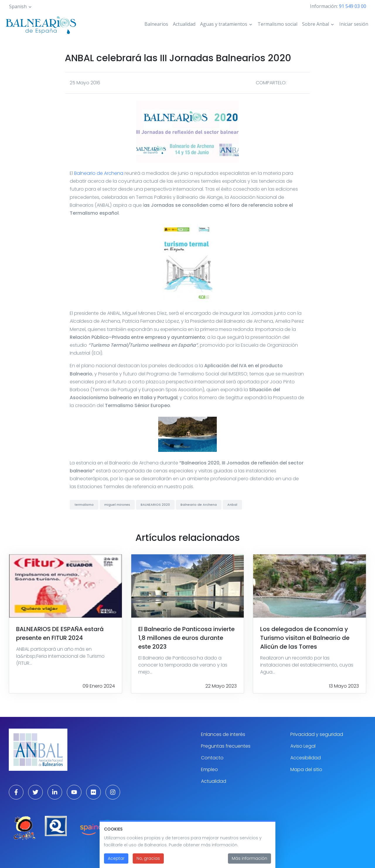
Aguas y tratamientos (224, 24)
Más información (249, 863)
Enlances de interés (223, 734)
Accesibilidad (306, 758)
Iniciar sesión (354, 24)
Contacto (212, 758)
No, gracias (148, 863)
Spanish (18, 6)
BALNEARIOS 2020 (155, 505)
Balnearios (156, 24)
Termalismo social (277, 24)
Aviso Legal (303, 746)
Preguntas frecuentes (226, 746)
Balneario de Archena (99, 173)
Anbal (232, 505)
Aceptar (116, 863)
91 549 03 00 (353, 6)
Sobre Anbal (316, 24)
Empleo (209, 769)
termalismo (84, 505)
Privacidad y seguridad (317, 734)
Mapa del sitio (306, 769)
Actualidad (184, 24)
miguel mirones (117, 505)
